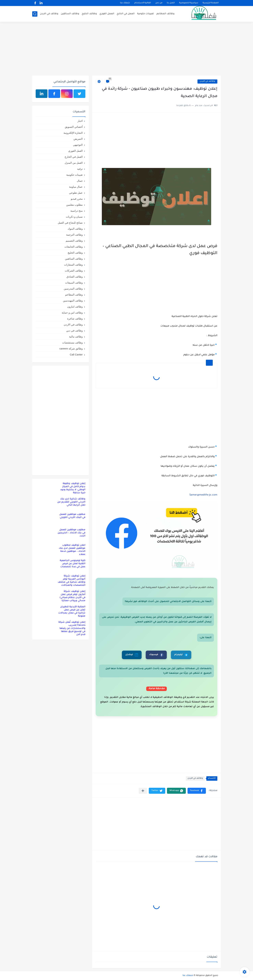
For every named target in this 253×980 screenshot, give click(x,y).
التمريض (78, 139)
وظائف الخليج (89, 14)
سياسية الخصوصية (189, 3)
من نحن (159, 3)
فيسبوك (156, 655)
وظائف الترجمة (74, 235)
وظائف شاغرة (75, 319)
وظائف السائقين (70, 14)
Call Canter (76, 354)
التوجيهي (78, 145)
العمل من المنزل (74, 163)
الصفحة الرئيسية (211, 3)
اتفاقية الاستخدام (143, 3)
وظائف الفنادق (75, 277)
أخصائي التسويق (74, 127)
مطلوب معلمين (74, 205)
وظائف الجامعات (74, 247)
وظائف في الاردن (49, 14)
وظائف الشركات (74, 271)
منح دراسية (77, 211)
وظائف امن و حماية (72, 313)
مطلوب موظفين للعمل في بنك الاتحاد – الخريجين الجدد (71, 533)
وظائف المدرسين (73, 289)
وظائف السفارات (73, 265)
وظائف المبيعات (74, 283)
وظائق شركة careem (71, 348)
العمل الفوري (107, 14)
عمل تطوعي (76, 193)
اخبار (80, 121)
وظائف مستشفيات (72, 343)
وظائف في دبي (74, 331)
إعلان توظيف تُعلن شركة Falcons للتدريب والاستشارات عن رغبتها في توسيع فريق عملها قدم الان (72, 628)
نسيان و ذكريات (74, 217)
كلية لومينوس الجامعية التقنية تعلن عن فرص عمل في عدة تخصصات (73, 564)
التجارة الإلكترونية (73, 133)
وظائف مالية (76, 337)
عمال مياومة (76, 187)
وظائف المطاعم (165, 14)
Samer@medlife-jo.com (203, 495)
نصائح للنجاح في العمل (70, 223)
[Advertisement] (126, 49)
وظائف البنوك (75, 229)
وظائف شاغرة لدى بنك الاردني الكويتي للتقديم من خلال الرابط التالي (71, 502)
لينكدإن (132, 655)
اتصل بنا (171, 3)
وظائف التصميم (74, 241)
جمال (80, 181)
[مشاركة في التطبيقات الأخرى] (143, 791)
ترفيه (80, 169)
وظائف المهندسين (73, 301)
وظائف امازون (75, 307)
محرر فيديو (77, 199)
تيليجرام (181, 655)
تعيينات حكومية (146, 14)
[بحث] (35, 14)
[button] (197, 791)
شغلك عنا (125, 3)
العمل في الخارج (126, 14)
